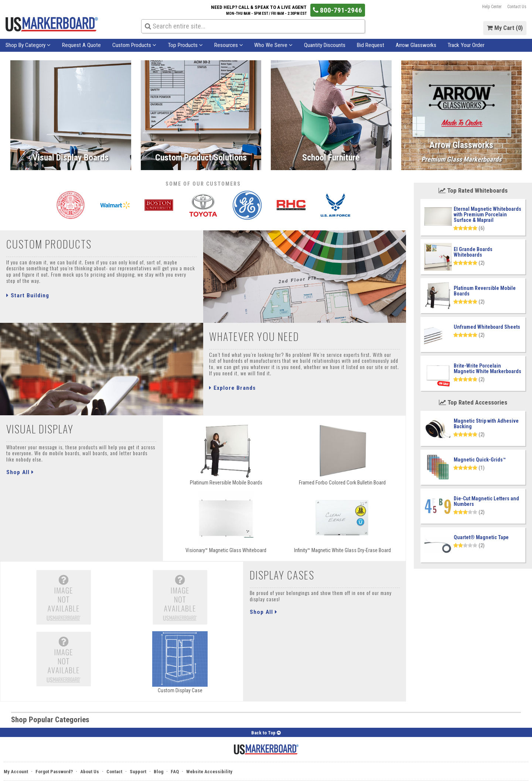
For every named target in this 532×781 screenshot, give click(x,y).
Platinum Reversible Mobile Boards (485, 291)
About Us (90, 772)
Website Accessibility (209, 772)
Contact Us (517, 7)
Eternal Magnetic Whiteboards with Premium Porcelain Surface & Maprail (487, 214)
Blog (158, 772)
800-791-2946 (337, 10)
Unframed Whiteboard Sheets (487, 327)
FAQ (175, 772)
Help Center (492, 7)
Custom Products (134, 45)
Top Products (185, 45)
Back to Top (266, 733)
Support (138, 772)
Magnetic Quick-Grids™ (480, 460)
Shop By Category (28, 45)
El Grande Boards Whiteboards (473, 252)
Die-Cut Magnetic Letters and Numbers (486, 501)
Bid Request (371, 45)
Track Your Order (466, 45)
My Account (16, 772)
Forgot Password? (54, 772)
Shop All (20, 472)
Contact (114, 772)
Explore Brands (232, 388)
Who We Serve (273, 45)
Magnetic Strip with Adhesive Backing (486, 424)
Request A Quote (81, 45)
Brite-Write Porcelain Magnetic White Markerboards (487, 368)
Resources (229, 45)
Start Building (28, 295)
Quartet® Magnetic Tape (481, 537)
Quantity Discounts (325, 45)
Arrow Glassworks (416, 45)
